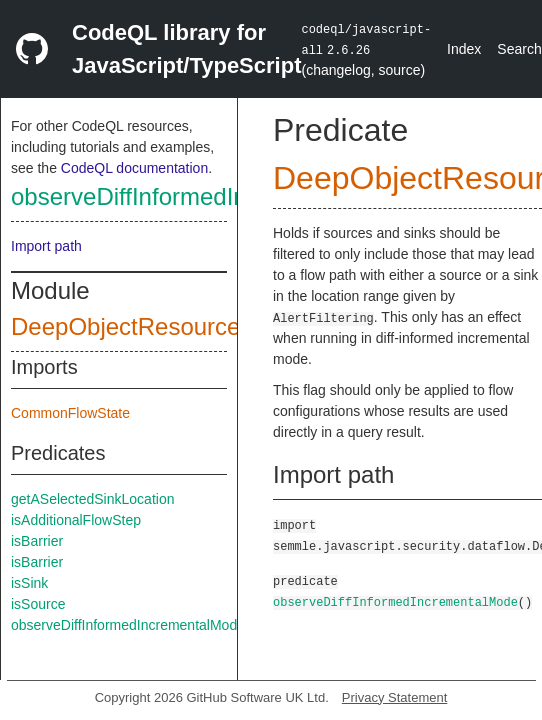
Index (464, 49)
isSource (38, 604)
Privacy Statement (395, 697)
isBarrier (37, 541)
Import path (46, 246)
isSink (29, 583)
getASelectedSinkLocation (92, 499)
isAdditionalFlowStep (76, 520)
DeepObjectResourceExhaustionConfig (220, 326)
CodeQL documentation (134, 168)
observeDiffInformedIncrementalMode (211, 196)
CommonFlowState (70, 413)
